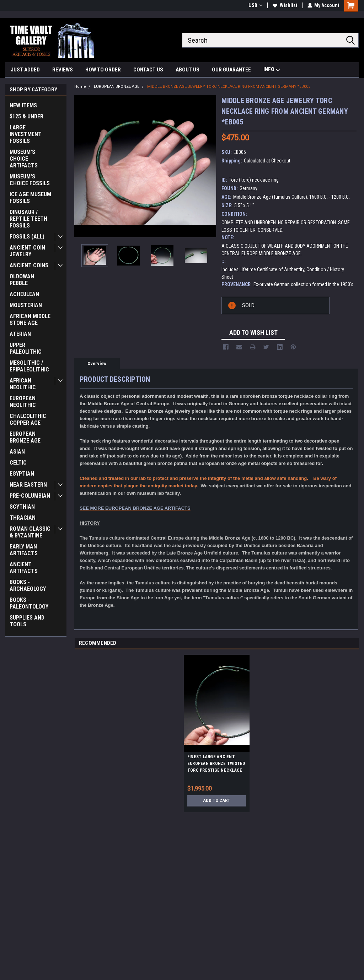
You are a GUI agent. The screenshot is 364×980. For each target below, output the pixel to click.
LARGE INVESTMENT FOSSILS (26, 134)
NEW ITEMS (23, 105)
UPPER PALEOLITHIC (26, 348)
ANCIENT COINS (29, 265)
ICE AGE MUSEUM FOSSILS (30, 198)
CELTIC (18, 463)
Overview (97, 363)
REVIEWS (63, 70)
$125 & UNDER (26, 116)
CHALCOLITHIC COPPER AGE (28, 419)
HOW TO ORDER (103, 70)
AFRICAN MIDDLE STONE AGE (30, 320)
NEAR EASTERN (28, 485)
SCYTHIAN (22, 507)
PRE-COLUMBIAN (30, 496)
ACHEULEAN (24, 294)
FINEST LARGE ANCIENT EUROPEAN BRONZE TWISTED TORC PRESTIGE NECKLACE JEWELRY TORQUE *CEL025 (216, 765)
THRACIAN (23, 518)
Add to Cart (217, 800)
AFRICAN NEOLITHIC (23, 384)
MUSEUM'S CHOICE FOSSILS (30, 180)
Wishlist (285, 5)
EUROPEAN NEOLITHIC (23, 402)
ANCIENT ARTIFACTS (24, 568)
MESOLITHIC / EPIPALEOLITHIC (29, 366)
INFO (272, 70)
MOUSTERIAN (26, 305)
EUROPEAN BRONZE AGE (25, 437)
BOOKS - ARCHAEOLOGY (28, 585)
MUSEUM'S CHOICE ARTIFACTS (24, 159)
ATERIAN (20, 334)
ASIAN (17, 452)
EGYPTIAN (22, 474)
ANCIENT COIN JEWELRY (27, 251)
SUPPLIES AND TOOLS (27, 621)
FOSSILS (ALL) (27, 237)
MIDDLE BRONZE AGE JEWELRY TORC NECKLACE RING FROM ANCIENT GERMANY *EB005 (229, 87)
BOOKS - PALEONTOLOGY (29, 603)
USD (255, 5)
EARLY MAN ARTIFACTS (24, 550)
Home (80, 87)
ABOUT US (188, 70)
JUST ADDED (25, 70)
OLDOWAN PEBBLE (22, 280)
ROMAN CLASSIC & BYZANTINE (30, 532)
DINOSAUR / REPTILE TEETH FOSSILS (28, 219)
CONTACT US (148, 70)
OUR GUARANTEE (231, 70)
